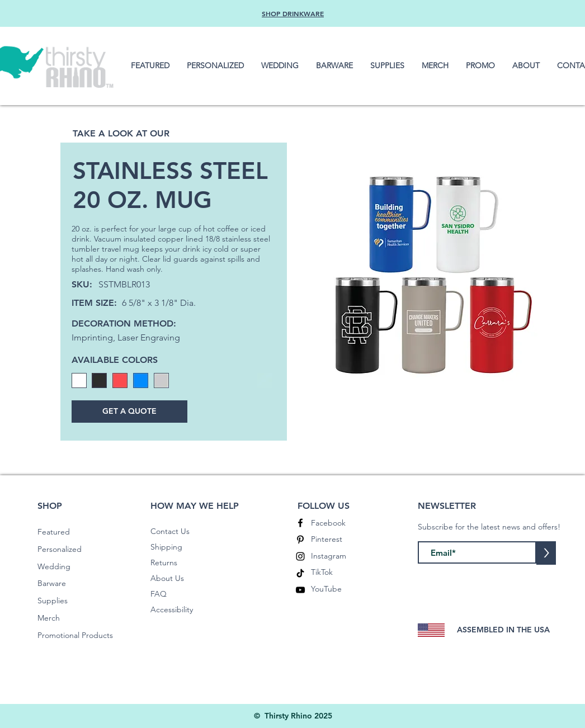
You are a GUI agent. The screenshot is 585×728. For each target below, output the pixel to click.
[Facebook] (300, 523)
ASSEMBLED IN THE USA (503, 630)
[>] (546, 553)
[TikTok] (300, 573)
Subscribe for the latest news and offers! (489, 527)
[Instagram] (300, 556)
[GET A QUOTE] (129, 412)
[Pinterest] (300, 540)
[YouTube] (300, 590)
